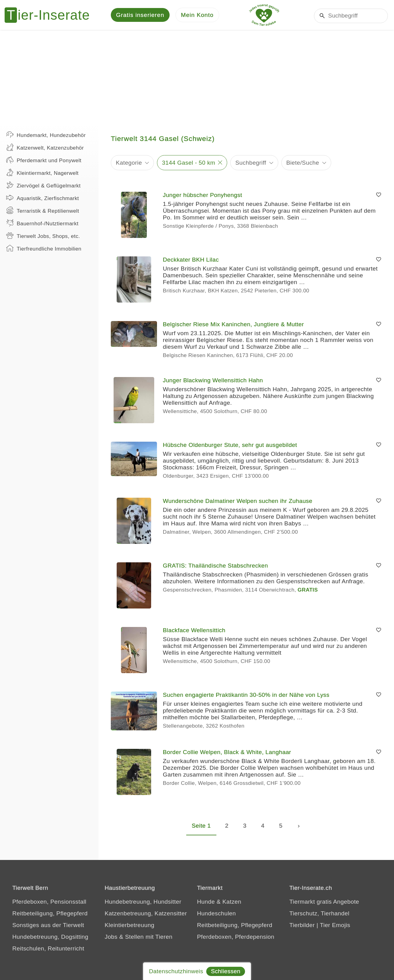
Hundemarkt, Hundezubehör (46, 135)
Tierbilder (302, 926)
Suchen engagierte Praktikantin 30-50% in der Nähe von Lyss (246, 696)
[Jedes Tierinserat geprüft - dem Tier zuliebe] (264, 15)
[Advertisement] (197, 77)
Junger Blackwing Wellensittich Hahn (213, 381)
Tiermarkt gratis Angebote (324, 903)
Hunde (206, 903)
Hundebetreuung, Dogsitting (50, 938)
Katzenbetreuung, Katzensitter (146, 914)
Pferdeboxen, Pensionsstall (49, 903)
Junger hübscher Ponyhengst (203, 196)
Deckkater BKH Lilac (191, 261)
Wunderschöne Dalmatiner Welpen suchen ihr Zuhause (238, 502)
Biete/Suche (303, 163)
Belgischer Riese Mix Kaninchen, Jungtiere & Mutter (233, 325)
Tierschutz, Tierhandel (319, 914)
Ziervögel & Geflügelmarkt (43, 186)
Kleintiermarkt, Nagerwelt (42, 173)
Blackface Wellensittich (194, 631)
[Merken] (379, 196)
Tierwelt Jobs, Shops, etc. (43, 236)
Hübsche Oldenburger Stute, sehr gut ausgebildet (230, 446)
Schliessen (226, 971)
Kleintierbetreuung (129, 926)
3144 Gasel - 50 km (189, 163)
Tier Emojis (335, 926)
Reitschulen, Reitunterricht (48, 949)
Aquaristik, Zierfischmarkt (43, 199)
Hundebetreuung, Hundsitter (143, 903)
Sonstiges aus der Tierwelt (48, 926)
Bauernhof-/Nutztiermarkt (42, 224)
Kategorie (129, 163)
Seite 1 (201, 827)
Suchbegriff (251, 163)
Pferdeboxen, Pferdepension (236, 938)
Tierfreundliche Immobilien (44, 249)
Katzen (232, 903)
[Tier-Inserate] (51, 15)
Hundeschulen (216, 914)
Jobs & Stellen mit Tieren (139, 938)
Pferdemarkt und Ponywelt (44, 161)
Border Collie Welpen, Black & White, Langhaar (227, 753)
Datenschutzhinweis (176, 971)
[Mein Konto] (197, 16)
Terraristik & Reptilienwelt (43, 211)
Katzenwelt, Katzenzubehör (45, 148)
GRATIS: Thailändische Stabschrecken (215, 566)
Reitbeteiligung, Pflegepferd (50, 914)
